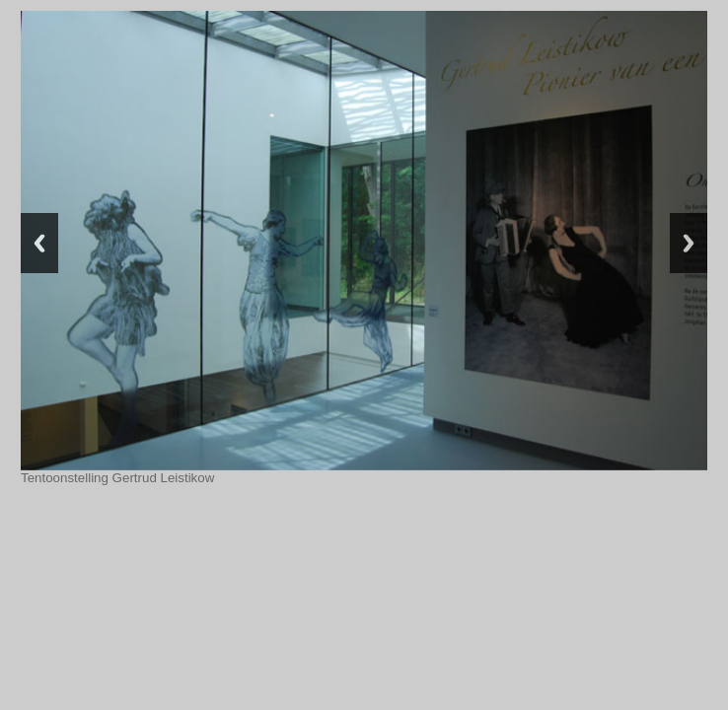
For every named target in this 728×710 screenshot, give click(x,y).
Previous (39, 243)
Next (689, 243)
